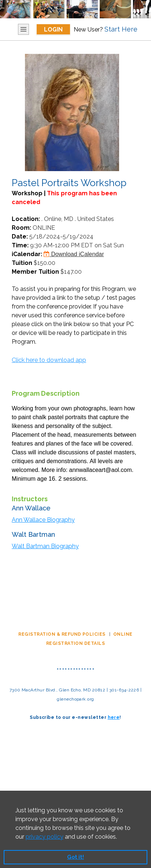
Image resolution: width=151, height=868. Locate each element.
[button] (119, 837)
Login (53, 29)
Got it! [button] (75, 857)
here (114, 717)
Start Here (121, 29)
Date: (20, 237)
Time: (20, 245)
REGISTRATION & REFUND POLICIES (62, 634)
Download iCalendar (74, 254)
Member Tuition (35, 272)
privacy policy (45, 837)
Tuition (22, 263)
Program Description (46, 393)
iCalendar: (27, 254)
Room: (21, 228)
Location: (26, 219)
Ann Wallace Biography (43, 520)
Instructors (30, 499)
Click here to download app (49, 360)
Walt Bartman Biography (45, 546)
